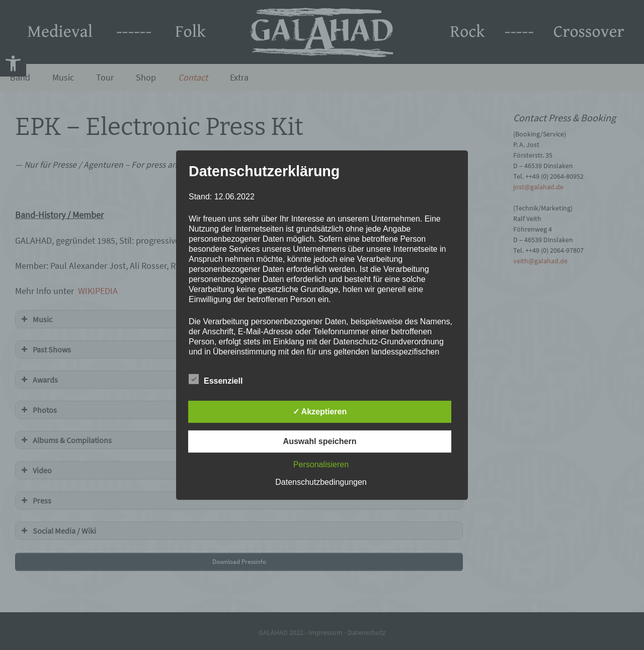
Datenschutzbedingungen (321, 482)
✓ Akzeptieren (320, 412)
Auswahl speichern (320, 441)
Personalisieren (321, 464)
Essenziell (216, 379)
